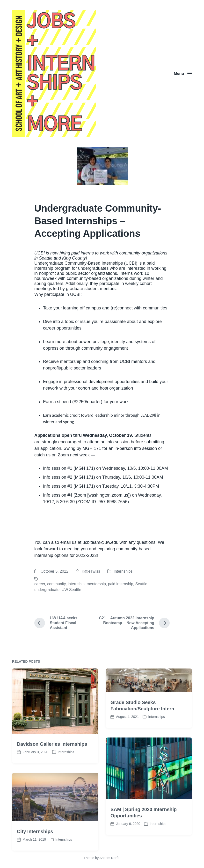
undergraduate (47, 590)
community (56, 584)
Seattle (141, 584)
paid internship (121, 584)
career (40, 584)
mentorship (96, 584)
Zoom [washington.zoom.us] (102, 495)
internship (76, 584)
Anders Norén (110, 858)
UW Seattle (71, 590)
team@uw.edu (104, 542)
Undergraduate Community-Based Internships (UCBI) (86, 263)
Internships (123, 571)
